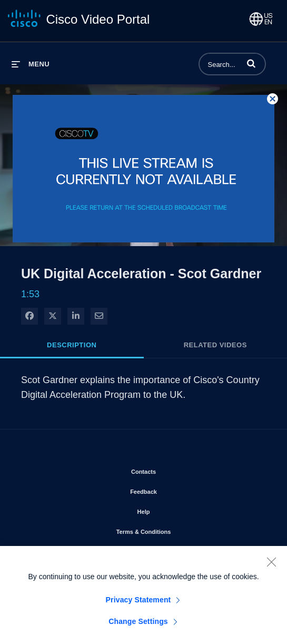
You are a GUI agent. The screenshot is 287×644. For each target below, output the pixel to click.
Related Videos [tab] (215, 345)
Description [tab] (72, 345)
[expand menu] (31, 64)
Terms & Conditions (174, 530)
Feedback (174, 490)
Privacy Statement (138, 603)
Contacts (174, 470)
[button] (251, 63)
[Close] (271, 565)
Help (174, 510)
